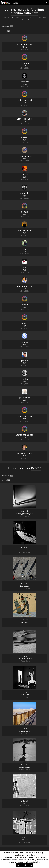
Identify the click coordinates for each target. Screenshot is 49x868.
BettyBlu (24, 305)
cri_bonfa (25, 63)
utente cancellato (24, 100)
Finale (6, 31)
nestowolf (25, 840)
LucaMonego (24, 767)
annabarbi (24, 138)
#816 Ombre (14, 18)
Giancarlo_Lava (25, 119)
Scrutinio (7, 26)
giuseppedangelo (24, 231)
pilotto (24, 212)
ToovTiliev (24, 622)
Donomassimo (24, 454)
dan (25, 249)
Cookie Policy (27, 865)
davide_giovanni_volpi (24, 514)
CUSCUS (24, 175)
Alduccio (25, 193)
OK (18, 865)
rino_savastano (24, 550)
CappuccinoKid (24, 398)
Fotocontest (9, 2)
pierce (24, 361)
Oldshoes (24, 82)
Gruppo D (26, 20)
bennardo (24, 323)
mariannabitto (24, 45)
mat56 (25, 803)
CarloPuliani (24, 695)
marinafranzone (25, 286)
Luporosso (24, 586)
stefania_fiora (25, 156)
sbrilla (25, 379)
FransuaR (25, 342)
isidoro (24, 268)
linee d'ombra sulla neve (28, 11)
